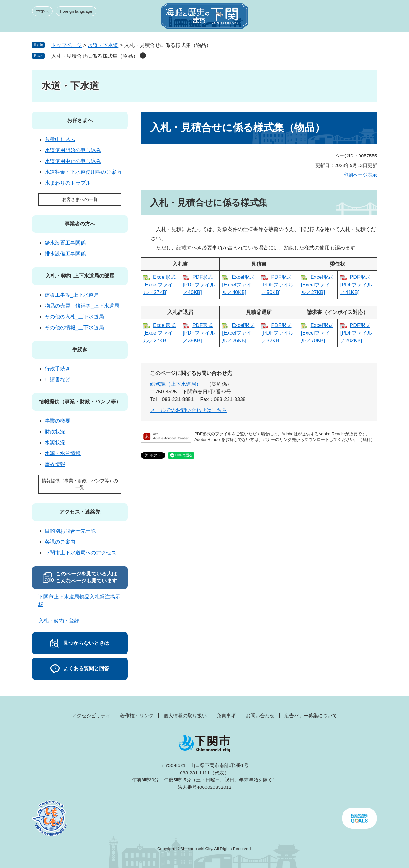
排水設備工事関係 (65, 254)
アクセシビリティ (91, 716)
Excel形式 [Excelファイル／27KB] (160, 285)
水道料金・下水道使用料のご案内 (83, 172)
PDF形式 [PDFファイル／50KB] (277, 285)
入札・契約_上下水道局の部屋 (80, 276)
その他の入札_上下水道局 (74, 317)
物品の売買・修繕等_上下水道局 (82, 306)
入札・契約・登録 (59, 621)
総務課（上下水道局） (176, 384)
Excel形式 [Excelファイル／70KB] (317, 333)
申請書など (58, 380)
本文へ (42, 11)
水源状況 (55, 442)
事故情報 (55, 464)
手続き (80, 350)
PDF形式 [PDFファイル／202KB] (356, 333)
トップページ (66, 45)
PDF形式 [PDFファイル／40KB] (199, 285)
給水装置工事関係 (65, 243)
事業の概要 (58, 421)
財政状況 (55, 432)
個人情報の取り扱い (185, 716)
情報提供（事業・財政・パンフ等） (80, 402)
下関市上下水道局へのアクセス (81, 553)
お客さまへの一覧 (80, 199)
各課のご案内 (60, 542)
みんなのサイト (320, 18)
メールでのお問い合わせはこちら (189, 410)
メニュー (366, 18)
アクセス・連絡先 (80, 512)
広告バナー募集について (311, 716)
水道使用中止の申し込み (73, 161)
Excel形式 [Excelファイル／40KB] (238, 285)
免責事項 (226, 716)
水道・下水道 (103, 45)
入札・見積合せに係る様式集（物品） (95, 56)
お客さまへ (80, 120)
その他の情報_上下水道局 (74, 327)
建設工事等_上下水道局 (72, 295)
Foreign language (76, 11)
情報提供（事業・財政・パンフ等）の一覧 (80, 484)
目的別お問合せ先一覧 (70, 531)
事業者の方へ (80, 224)
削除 (143, 56)
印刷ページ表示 (360, 175)
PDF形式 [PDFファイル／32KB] (277, 333)
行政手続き (58, 369)
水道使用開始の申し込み (73, 150)
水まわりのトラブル (68, 183)
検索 (343, 18)
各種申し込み (60, 139)
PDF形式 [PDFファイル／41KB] (356, 285)
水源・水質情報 (63, 453)
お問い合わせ (260, 716)
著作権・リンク (137, 716)
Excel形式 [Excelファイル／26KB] (238, 333)
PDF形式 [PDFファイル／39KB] (199, 333)
